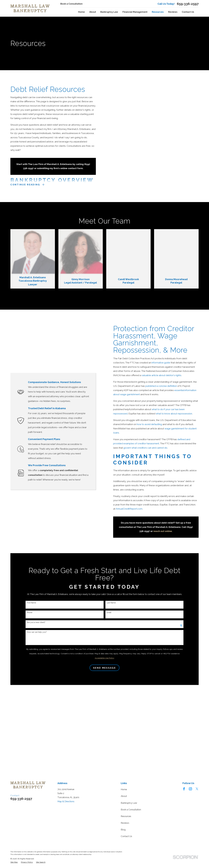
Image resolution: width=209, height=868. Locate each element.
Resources (126, 816)
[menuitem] (14, 862)
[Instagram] (190, 789)
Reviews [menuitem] (173, 12)
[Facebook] (184, 789)
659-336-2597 (188, 4)
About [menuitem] (93, 12)
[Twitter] (197, 789)
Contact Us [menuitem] (188, 12)
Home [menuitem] (81, 12)
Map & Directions (66, 801)
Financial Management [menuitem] (135, 12)
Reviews (125, 823)
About (124, 796)
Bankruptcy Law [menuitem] (109, 12)
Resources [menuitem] (158, 12)
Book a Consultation (71, 4)
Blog (123, 830)
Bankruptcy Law (129, 803)
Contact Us (126, 836)
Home (124, 789)
